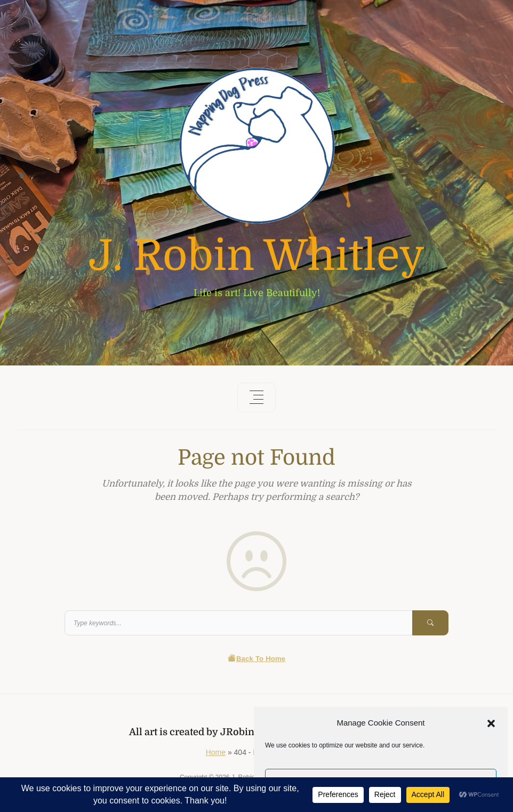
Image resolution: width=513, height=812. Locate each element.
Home (216, 752)
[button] (491, 723)
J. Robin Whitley (256, 256)
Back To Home (257, 659)
